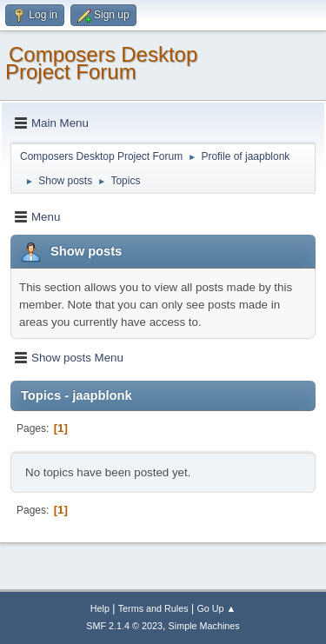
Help (100, 608)
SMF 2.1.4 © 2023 (124, 626)
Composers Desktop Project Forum (101, 63)
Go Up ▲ (216, 608)
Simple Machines (204, 626)
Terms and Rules (153, 608)
